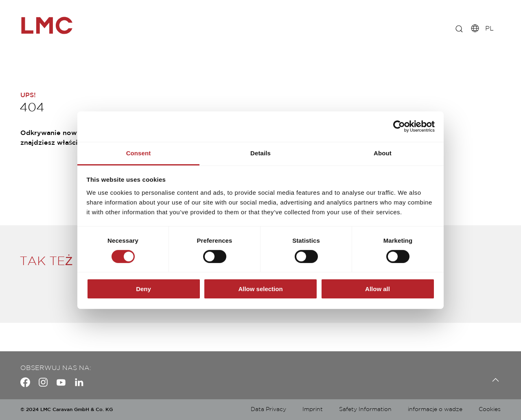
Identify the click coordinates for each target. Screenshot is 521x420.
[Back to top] (494, 380)
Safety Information (365, 409)
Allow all (378, 289)
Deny (143, 289)
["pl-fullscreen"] (57, 25)
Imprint (313, 409)
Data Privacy (268, 409)
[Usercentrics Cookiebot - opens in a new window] (399, 126)
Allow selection (260, 289)
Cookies (490, 409)
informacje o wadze (435, 409)
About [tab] (383, 153)
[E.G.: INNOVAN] (454, 28)
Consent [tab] (139, 153)
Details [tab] (260, 153)
